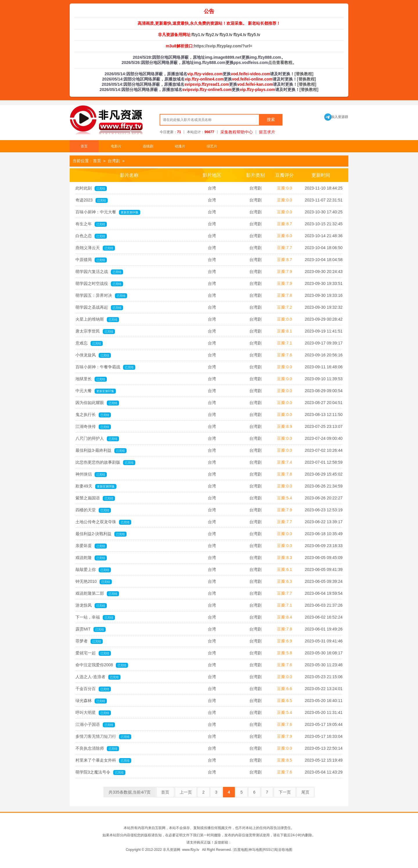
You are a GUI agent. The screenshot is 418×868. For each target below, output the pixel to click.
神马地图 (255, 850)
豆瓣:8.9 (284, 426)
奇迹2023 (92, 200)
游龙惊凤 (91, 606)
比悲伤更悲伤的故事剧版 (105, 462)
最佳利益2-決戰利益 (101, 534)
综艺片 (212, 146)
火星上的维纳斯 (97, 319)
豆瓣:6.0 (284, 236)
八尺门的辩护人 (97, 439)
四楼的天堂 (93, 510)
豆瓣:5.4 (284, 498)
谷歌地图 (285, 850)
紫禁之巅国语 (95, 498)
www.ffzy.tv (191, 850)
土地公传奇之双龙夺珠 (103, 522)
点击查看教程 (280, 62)
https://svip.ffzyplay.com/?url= (223, 46)
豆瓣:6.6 (284, 689)
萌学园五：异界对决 (101, 296)
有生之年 (91, 224)
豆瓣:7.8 (284, 295)
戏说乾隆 (91, 558)
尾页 (305, 792)
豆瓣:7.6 (284, 355)
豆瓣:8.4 (284, 617)
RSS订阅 (270, 850)
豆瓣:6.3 (284, 581)
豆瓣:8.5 (284, 760)
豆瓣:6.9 (284, 641)
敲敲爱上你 (93, 570)
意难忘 (89, 343)
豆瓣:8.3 (284, 558)
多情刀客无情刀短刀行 (103, 737)
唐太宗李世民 (95, 331)
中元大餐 (96, 391)
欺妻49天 (96, 486)
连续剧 (148, 146)
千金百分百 (93, 689)
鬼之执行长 (93, 415)
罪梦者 (89, 641)
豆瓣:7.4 (284, 462)
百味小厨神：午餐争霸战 (105, 367)
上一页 (186, 792)
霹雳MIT (91, 629)
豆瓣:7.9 (284, 272)
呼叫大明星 (93, 713)
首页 (84, 146)
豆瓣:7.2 (284, 307)
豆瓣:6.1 (284, 569)
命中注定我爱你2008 (102, 665)
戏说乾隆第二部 (97, 594)
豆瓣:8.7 (284, 224)
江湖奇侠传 (93, 427)
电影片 (116, 146)
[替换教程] (304, 74)
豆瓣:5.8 (284, 653)
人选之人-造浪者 (98, 677)
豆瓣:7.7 (284, 248)
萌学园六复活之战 (99, 272)
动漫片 (180, 146)
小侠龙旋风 (93, 355)
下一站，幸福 (95, 617)
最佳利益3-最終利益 (101, 451)
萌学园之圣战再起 (99, 308)
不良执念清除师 (97, 749)
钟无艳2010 (94, 582)
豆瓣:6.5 (284, 701)
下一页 (285, 792)
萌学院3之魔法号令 (100, 772)
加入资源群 (336, 117)
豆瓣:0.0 (284, 188)
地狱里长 (91, 379)
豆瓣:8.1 (284, 331)
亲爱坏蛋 (91, 546)
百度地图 (241, 850)
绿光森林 (91, 701)
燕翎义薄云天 (95, 248)
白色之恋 (91, 236)
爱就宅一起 (93, 653)
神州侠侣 (91, 474)
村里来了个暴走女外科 (103, 760)
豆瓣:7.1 (284, 343)
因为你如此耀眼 (97, 403)
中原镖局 (91, 260)
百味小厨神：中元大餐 (108, 212)
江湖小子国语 (95, 725)
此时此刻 (91, 188)
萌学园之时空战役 (99, 284)
